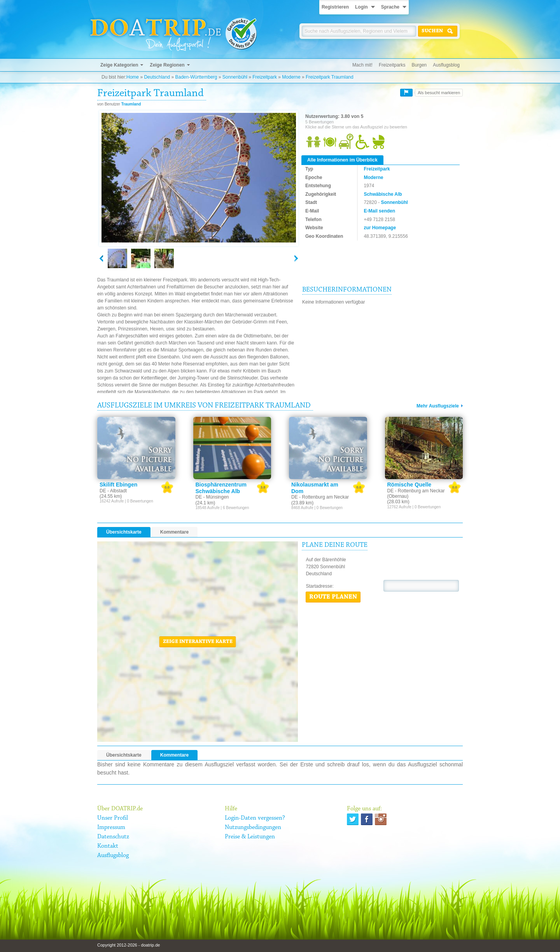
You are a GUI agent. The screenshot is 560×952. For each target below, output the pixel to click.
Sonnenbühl (235, 77)
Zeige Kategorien (119, 65)
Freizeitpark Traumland (330, 77)
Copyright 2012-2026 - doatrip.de (129, 945)
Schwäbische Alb (383, 194)
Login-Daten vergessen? (255, 818)
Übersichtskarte (124, 532)
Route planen (333, 597)
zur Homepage (380, 228)
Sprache (390, 7)
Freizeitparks (392, 65)
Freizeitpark (265, 77)
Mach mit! (362, 65)
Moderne (291, 77)
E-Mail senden (379, 211)
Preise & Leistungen (250, 837)
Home (133, 77)
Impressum (111, 827)
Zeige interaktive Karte (198, 642)
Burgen (419, 65)
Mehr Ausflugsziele (438, 406)
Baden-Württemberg (196, 77)
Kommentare (174, 532)
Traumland (131, 104)
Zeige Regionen (167, 65)
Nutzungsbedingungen (253, 827)
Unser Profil (113, 818)
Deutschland (157, 77)
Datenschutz (113, 837)
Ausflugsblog (446, 65)
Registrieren (335, 7)
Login (361, 7)
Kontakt (108, 846)
